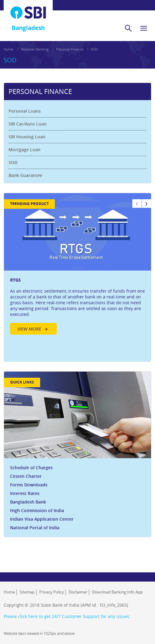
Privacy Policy (52, 592)
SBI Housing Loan (27, 137)
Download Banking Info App (117, 592)
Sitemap (27, 592)
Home (8, 49)
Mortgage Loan (25, 150)
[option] (77, 266)
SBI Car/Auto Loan (28, 124)
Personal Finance (70, 49)
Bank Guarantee (25, 175)
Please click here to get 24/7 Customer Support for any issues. (67, 616)
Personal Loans (25, 111)
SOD (94, 49)
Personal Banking (35, 49)
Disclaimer (78, 592)
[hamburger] (144, 28)
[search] (128, 28)
